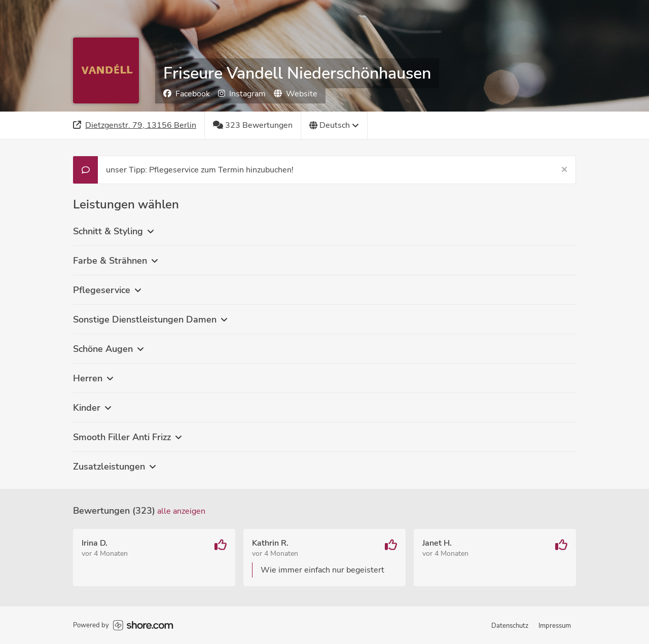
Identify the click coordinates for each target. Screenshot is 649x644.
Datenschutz (510, 626)
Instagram (242, 94)
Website (296, 94)
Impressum (555, 626)
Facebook (187, 94)
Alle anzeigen (181, 511)
